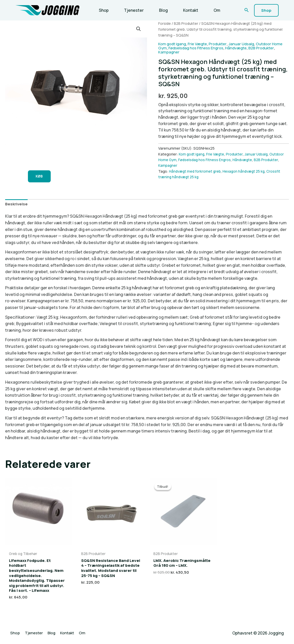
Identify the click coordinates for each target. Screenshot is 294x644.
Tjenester (131, 10)
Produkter (223, 44)
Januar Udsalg (248, 44)
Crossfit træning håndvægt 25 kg (187, 177)
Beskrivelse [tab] (17, 205)
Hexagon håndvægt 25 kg (247, 171)
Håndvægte (255, 48)
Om (208, 10)
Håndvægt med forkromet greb (196, 171)
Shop (103, 10)
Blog (158, 10)
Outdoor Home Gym (176, 160)
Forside (165, 23)
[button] (247, 10)
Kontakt (183, 10)
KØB (41, 177)
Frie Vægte (201, 44)
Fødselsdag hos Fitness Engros (211, 48)
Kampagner (191, 52)
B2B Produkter (187, 23)
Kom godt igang (173, 44)
